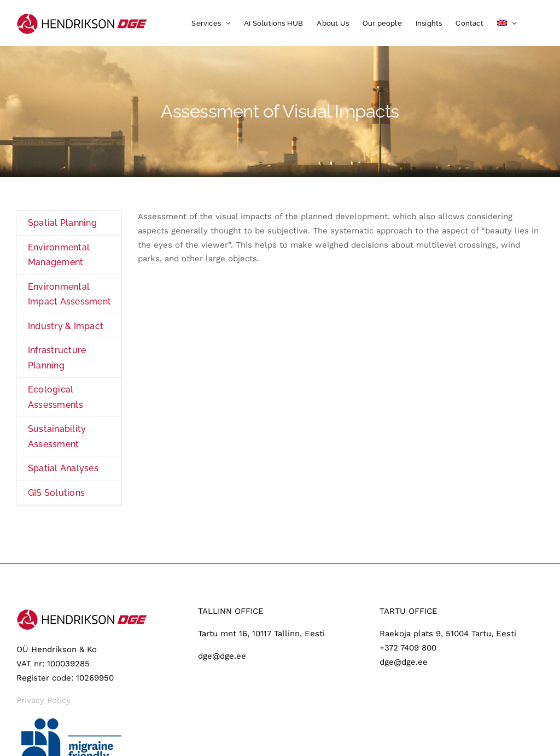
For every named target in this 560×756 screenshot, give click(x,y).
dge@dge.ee (222, 656)
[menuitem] (507, 23)
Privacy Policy (43, 700)
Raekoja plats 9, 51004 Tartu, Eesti (448, 634)
